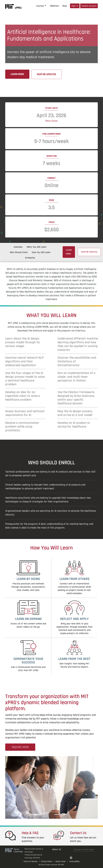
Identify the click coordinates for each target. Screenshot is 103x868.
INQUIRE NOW (20, 747)
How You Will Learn (41, 252)
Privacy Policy (47, 861)
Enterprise (30, 258)
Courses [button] (40, 6)
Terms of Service (30, 861)
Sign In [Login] (75, 6)
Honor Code (61, 861)
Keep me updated (46, 74)
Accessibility (75, 861)
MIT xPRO (61, 865)
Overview (18, 247)
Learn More (17, 74)
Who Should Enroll (19, 252)
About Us (57, 849)
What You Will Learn (37, 247)
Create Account (89, 6)
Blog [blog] (65, 6)
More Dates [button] (51, 121)
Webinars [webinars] (55, 6)
